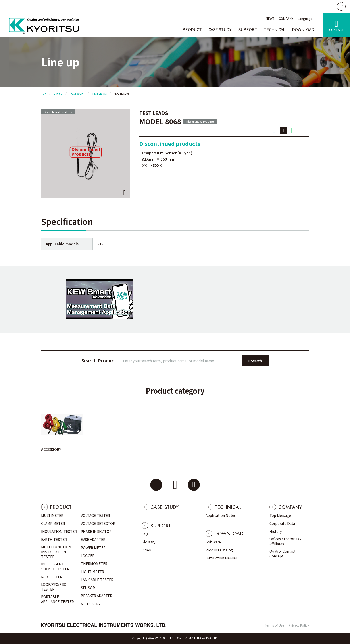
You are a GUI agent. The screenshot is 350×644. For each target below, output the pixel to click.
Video (146, 550)
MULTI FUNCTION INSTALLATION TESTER (56, 552)
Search (256, 361)
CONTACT (337, 30)
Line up (58, 93)
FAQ (145, 534)
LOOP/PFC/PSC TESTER (54, 587)
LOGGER (88, 555)
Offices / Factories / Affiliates (285, 541)
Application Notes (221, 515)
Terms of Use (274, 625)
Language (305, 19)
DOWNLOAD (303, 29)
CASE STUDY (220, 29)
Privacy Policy (299, 625)
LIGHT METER (92, 572)
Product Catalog (219, 550)
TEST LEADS (99, 93)
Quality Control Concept (282, 553)
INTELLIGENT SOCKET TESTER (55, 566)
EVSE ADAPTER (93, 539)
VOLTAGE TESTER (95, 515)
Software (213, 542)
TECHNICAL (275, 29)
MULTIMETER (52, 515)
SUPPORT (248, 29)
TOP (44, 93)
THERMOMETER (94, 563)
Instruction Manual (221, 558)
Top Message (280, 515)
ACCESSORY (77, 93)
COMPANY (286, 19)
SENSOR (88, 588)
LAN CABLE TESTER (97, 580)
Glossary (148, 542)
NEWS (270, 19)
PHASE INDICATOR (96, 531)
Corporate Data (282, 523)
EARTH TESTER (54, 539)
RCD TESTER (52, 577)
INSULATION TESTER (59, 531)
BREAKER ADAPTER (97, 596)
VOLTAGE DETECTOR (98, 523)
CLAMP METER (53, 523)
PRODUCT (192, 29)
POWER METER (93, 547)
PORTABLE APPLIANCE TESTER (57, 599)
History (276, 531)
